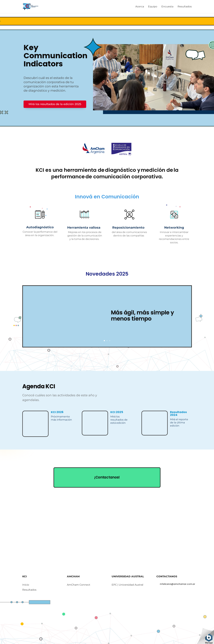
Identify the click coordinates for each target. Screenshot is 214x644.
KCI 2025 (117, 412)
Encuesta (167, 7)
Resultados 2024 (178, 413)
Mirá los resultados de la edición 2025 (55, 104)
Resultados (185, 7)
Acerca (140, 7)
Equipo (153, 7)
